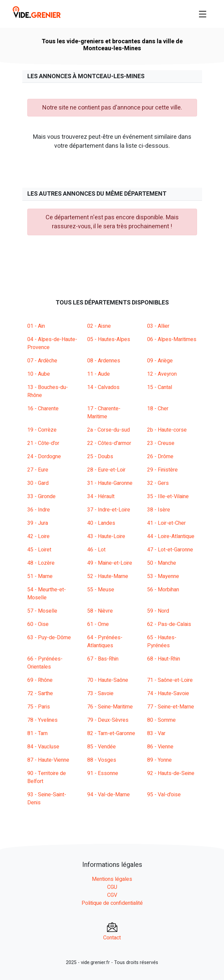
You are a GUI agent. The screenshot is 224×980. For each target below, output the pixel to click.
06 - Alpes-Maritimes (172, 339)
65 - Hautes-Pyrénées (162, 642)
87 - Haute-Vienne (48, 760)
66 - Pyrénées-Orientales (45, 663)
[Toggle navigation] (203, 14)
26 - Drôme (160, 457)
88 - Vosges (102, 760)
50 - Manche (162, 563)
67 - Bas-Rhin (103, 659)
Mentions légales (112, 879)
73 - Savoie (100, 693)
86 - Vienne (160, 747)
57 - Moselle (42, 611)
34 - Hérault (101, 496)
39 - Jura (38, 523)
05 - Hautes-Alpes (109, 339)
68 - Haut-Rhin (164, 659)
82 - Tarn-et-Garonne (111, 733)
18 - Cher (158, 409)
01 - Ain (36, 326)
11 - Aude (99, 374)
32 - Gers (158, 483)
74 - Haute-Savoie (168, 693)
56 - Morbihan (163, 590)
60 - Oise (38, 624)
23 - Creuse (161, 443)
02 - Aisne (99, 326)
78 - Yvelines (42, 720)
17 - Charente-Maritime (104, 413)
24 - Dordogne (44, 457)
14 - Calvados (103, 387)
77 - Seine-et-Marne (171, 707)
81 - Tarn (37, 733)
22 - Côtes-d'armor (109, 443)
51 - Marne (40, 576)
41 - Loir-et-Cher (166, 523)
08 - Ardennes (104, 361)
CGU (112, 887)
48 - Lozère (41, 563)
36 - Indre (39, 510)
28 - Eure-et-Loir (106, 470)
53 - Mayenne (163, 576)
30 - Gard (38, 483)
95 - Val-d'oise (164, 795)
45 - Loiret (39, 550)
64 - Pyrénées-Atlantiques (105, 642)
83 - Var (156, 733)
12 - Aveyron (162, 374)
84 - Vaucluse (43, 747)
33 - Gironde (41, 496)
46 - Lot (96, 550)
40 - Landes (101, 523)
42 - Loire (38, 536)
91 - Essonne (103, 773)
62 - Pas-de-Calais (169, 624)
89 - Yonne (159, 760)
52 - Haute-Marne (108, 576)
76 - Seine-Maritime (110, 707)
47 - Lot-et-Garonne (170, 550)
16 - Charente (43, 409)
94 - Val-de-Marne (109, 795)
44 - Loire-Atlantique (171, 536)
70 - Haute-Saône (108, 680)
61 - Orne (98, 624)
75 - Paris (39, 707)
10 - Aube (39, 374)
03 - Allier (158, 326)
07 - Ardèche (42, 361)
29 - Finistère (162, 470)
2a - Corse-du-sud (109, 430)
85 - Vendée (102, 747)
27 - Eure (38, 470)
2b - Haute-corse (167, 430)
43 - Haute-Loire (106, 536)
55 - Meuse (101, 590)
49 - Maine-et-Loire (110, 563)
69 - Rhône (40, 680)
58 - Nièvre (100, 611)
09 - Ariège (160, 361)
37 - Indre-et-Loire (109, 510)
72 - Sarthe (40, 693)
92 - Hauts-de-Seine (171, 773)
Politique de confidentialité (112, 903)
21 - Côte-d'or (43, 443)
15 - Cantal (160, 387)
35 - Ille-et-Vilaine (168, 496)
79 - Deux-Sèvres (108, 720)
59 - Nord (158, 611)
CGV (112, 895)
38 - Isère (159, 510)
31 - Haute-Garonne (110, 483)
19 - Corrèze (42, 430)
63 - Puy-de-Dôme (49, 638)
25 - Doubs (100, 457)
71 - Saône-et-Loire (170, 680)
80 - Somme (161, 720)
